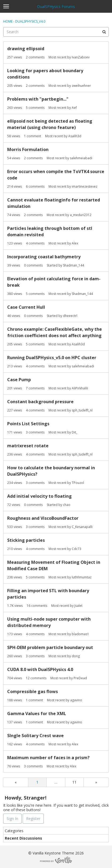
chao (67, 505)
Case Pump (19, 380)
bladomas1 (80, 634)
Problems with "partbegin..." (38, 99)
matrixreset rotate (28, 446)
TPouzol (78, 483)
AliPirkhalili (80, 388)
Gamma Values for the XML (37, 714)
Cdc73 (77, 549)
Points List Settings (28, 424)
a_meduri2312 (81, 215)
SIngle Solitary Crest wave (35, 736)
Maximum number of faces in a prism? (48, 758)
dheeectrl (70, 316)
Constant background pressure (40, 402)
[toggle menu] (6, 6)
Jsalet (78, 606)
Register (33, 818)
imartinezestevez (85, 186)
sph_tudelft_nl (82, 410)
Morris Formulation (28, 149)
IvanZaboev (81, 57)
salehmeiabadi (81, 158)
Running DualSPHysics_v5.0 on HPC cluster (52, 358)
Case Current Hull (26, 307)
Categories (14, 831)
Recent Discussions (23, 838)
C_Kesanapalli (82, 527)
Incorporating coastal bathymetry (44, 257)
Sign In (12, 818)
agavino (76, 700)
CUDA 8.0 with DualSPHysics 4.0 (40, 669)
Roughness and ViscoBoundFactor (43, 518)
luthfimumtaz (82, 577)
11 (74, 782)
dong (76, 656)
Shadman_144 (73, 265)
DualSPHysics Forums (56, 7)
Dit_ (75, 432)
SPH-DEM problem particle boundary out (50, 647)
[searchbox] (56, 32)
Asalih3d (75, 136)
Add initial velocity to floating (39, 496)
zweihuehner (81, 86)
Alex (75, 243)
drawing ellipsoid (26, 49)
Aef (74, 108)
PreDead (80, 678)
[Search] (104, 32)
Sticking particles (26, 540)
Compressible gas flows (33, 691)
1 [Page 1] (37, 782)
